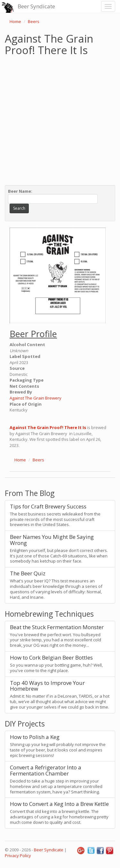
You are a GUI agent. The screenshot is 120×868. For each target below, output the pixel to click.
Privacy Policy (18, 856)
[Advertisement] (60, 119)
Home (15, 21)
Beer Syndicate (36, 6)
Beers (34, 21)
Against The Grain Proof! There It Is (48, 427)
